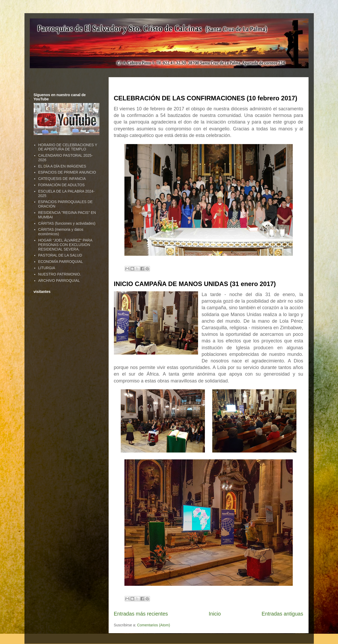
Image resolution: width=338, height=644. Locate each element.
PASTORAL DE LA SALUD (60, 255)
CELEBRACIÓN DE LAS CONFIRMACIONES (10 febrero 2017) (206, 98)
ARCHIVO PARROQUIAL (59, 281)
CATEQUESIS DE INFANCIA (62, 179)
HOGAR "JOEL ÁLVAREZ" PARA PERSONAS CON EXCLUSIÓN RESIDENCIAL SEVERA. (65, 245)
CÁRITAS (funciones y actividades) (67, 223)
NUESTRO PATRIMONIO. (60, 274)
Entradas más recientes (141, 614)
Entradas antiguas (282, 614)
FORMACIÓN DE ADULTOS (61, 185)
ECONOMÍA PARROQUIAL (60, 262)
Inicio (215, 614)
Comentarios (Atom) (153, 625)
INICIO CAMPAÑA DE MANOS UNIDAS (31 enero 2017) (195, 284)
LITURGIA (47, 268)
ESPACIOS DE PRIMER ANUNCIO (67, 172)
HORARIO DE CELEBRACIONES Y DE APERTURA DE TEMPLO (68, 147)
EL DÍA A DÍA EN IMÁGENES (62, 166)
